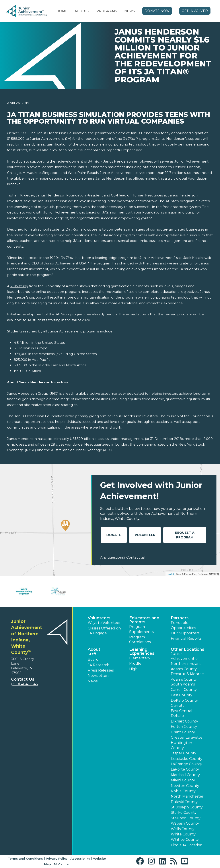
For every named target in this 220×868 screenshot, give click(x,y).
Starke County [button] (184, 813)
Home (62, 11)
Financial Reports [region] (186, 638)
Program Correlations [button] (140, 640)
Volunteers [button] (99, 618)
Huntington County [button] (181, 745)
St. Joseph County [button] (187, 807)
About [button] (94, 649)
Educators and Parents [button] (144, 620)
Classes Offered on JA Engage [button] (104, 631)
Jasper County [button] (184, 753)
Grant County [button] (183, 732)
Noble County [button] (183, 791)
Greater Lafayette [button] (187, 737)
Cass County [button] (182, 695)
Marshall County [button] (185, 775)
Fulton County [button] (184, 727)
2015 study (19, 286)
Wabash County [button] (185, 823)
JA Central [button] (62, 864)
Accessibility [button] (80, 858)
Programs (107, 11)
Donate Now (157, 11)
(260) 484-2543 (24, 684)
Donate (114, 535)
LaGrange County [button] (186, 764)
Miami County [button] (183, 780)
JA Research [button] (99, 665)
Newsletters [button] (98, 676)
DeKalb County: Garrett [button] (185, 703)
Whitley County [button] (185, 840)
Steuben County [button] (186, 818)
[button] (88, 11)
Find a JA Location (187, 845)
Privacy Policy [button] (57, 858)
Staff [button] (92, 654)
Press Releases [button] (101, 670)
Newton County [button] (185, 786)
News (130, 11)
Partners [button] (180, 618)
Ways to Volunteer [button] (104, 623)
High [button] (133, 669)
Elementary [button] (140, 658)
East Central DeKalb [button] (182, 713)
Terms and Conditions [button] (25, 858)
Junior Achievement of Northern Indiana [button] (186, 659)
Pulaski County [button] (184, 802)
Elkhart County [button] (184, 721)
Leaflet (170, 574)
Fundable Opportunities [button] (183, 625)
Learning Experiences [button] (142, 651)
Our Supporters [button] (185, 633)
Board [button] (93, 659)
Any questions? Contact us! (123, 557)
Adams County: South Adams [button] (184, 682)
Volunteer (145, 535)
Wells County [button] (183, 829)
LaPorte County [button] (185, 769)
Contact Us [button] (23, 679)
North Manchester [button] (187, 796)
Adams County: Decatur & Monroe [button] (187, 671)
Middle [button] (135, 663)
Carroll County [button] (184, 690)
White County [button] (183, 834)
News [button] (93, 681)
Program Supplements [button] (141, 629)
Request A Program (185, 535)
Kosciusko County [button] (187, 759)
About (81, 11)
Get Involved (195, 11)
